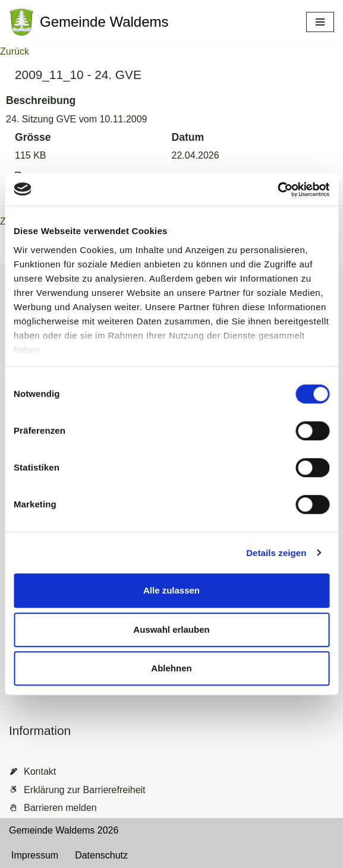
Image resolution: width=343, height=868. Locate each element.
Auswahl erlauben (171, 629)
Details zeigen (276, 553)
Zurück (15, 51)
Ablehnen (171, 668)
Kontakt (40, 771)
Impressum (35, 855)
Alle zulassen (171, 590)
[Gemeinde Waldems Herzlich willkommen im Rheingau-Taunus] (89, 22)
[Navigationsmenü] (320, 22)
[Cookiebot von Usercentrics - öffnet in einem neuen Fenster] (277, 190)
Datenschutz (101, 855)
